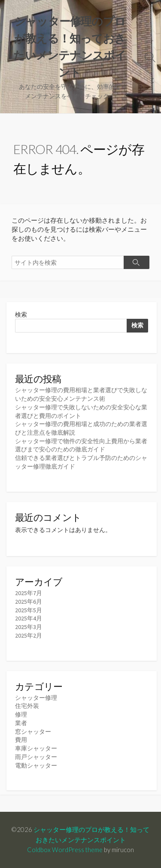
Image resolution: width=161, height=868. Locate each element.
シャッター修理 (36, 698)
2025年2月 (29, 635)
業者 (21, 723)
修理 (21, 714)
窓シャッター (33, 732)
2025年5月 (29, 610)
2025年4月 (29, 618)
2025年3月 (29, 627)
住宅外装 (27, 706)
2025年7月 (29, 593)
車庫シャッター (36, 748)
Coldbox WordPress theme (65, 850)
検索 (21, 315)
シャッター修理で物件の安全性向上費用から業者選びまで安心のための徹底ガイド (81, 445)
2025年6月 (29, 602)
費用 (21, 740)
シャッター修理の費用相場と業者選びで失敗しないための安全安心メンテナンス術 (81, 394)
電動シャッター (36, 765)
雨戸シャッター (36, 757)
